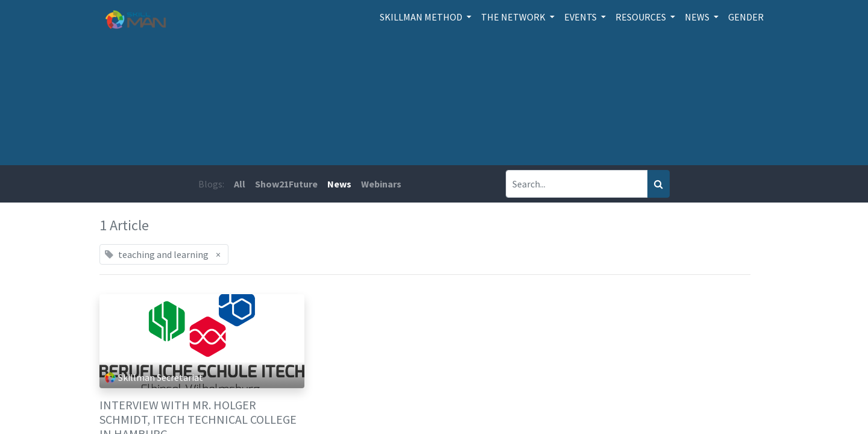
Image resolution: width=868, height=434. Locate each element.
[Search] (659, 184)
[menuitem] (746, 17)
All (240, 184)
